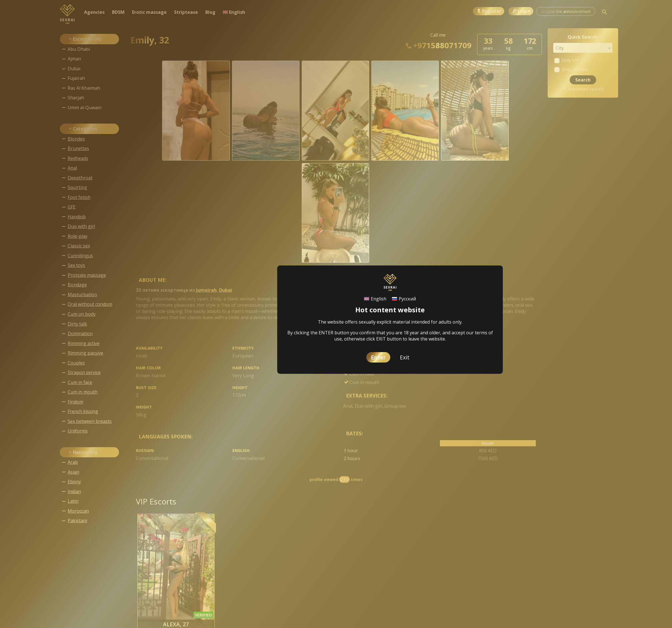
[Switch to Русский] (404, 299)
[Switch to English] (375, 299)
